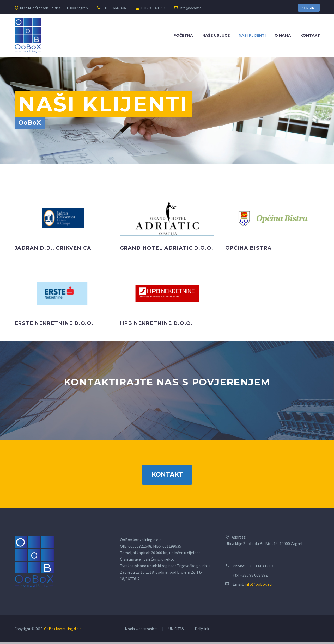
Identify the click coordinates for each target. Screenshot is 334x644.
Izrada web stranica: (141, 631)
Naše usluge (216, 35)
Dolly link (202, 631)
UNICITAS (176, 631)
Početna (183, 35)
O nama (283, 35)
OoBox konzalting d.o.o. (63, 630)
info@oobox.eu (192, 8)
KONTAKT (309, 8)
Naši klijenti (252, 35)
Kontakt (310, 35)
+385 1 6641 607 (114, 8)
